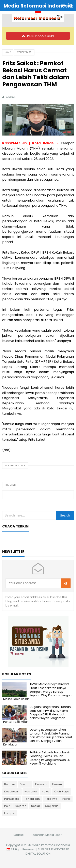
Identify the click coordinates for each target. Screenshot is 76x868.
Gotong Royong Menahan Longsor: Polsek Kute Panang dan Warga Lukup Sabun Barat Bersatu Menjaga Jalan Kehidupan (38, 737)
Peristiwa (51, 799)
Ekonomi (41, 784)
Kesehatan (12, 792)
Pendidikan (32, 799)
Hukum (57, 784)
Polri (7, 806)
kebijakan (52, 806)
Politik (67, 799)
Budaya (10, 784)
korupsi (10, 813)
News (46, 792)
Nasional (31, 792)
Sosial (35, 806)
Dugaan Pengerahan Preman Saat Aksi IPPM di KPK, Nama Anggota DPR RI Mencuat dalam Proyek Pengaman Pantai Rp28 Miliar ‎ (37, 714)
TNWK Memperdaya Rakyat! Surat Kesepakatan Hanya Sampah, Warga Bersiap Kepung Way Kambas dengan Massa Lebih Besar (37, 692)
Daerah (25, 784)
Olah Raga (62, 792)
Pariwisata (12, 799)
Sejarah (21, 806)
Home (8, 52)
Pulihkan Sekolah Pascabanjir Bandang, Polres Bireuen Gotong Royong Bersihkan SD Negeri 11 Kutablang (50, 758)
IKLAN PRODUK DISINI (41, 36)
